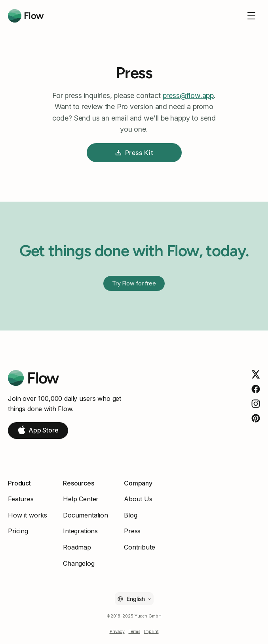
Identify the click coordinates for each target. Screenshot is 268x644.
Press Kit (134, 153)
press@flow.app (188, 95)
